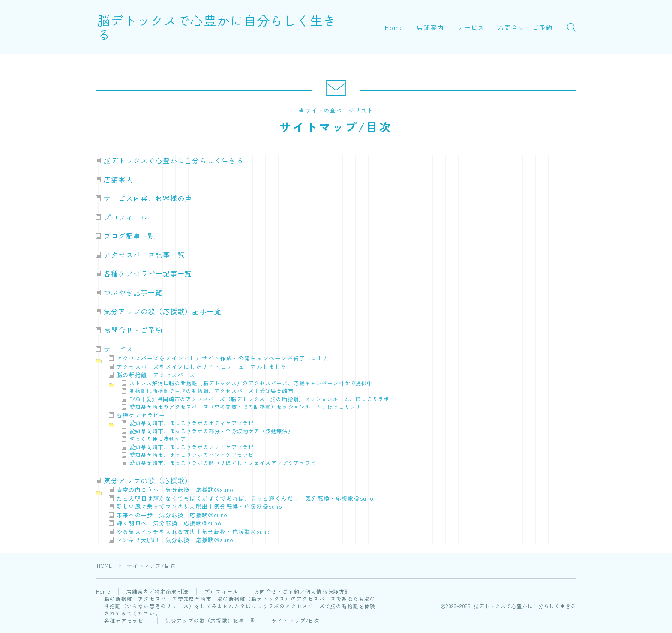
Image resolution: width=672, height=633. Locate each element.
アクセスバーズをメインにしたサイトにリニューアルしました (202, 367)
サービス (471, 27)
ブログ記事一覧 (129, 236)
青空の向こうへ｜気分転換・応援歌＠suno (175, 490)
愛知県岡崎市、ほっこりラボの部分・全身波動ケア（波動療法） (211, 431)
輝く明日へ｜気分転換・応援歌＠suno (169, 523)
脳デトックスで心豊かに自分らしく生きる (228, 27)
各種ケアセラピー (141, 415)
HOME (105, 565)
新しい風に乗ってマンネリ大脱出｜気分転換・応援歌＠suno (199, 506)
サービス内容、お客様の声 (148, 198)
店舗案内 (430, 27)
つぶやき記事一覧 (133, 292)
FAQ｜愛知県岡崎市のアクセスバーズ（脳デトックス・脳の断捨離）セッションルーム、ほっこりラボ (259, 399)
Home (394, 27)
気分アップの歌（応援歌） (148, 480)
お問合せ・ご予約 (525, 27)
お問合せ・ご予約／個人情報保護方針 (303, 591)
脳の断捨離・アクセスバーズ (156, 375)
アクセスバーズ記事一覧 (144, 255)
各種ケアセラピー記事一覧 (148, 273)
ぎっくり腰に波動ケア (158, 439)
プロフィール (126, 217)
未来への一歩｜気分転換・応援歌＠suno (172, 515)
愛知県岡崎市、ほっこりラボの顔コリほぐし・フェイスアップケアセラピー (226, 463)
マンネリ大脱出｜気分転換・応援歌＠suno (175, 540)
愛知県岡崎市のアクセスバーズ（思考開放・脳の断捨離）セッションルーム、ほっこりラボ (245, 407)
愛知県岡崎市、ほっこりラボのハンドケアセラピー (195, 455)
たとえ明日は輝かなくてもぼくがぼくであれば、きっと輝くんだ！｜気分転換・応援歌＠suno (245, 498)
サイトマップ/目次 (296, 620)
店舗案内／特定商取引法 (158, 591)
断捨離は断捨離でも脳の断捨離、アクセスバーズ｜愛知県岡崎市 (211, 391)
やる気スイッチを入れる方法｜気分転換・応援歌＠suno (193, 532)
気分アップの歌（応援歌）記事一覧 (163, 311)
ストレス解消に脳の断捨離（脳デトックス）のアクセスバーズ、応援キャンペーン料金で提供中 (251, 383)
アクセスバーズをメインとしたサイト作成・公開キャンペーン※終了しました (223, 358)
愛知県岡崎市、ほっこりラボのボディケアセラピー (195, 423)
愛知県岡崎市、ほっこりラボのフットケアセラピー (195, 447)
